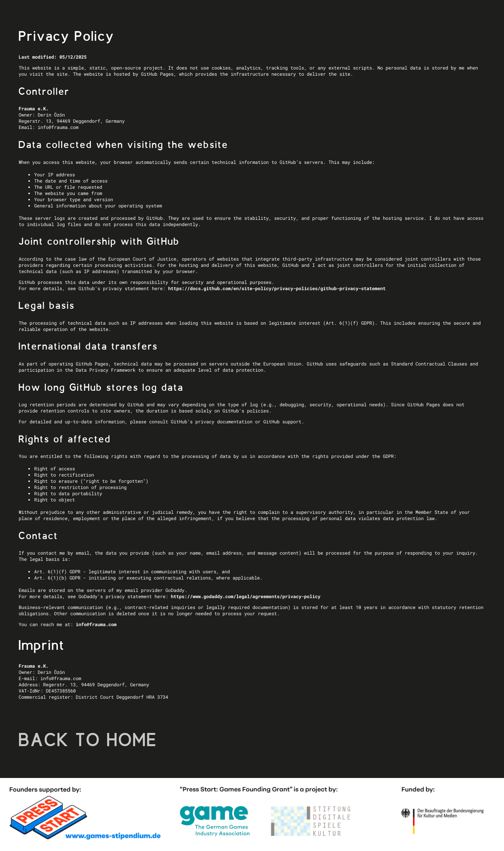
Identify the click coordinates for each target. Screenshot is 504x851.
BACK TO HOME (88, 740)
